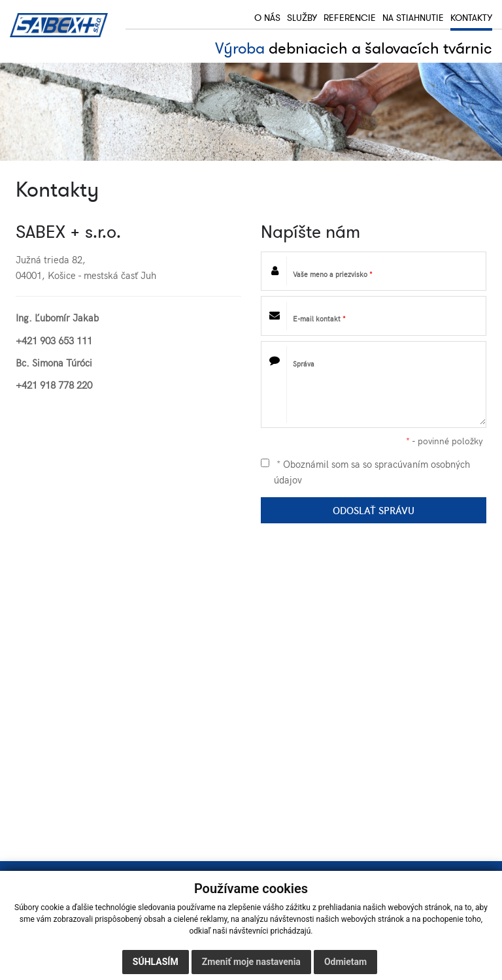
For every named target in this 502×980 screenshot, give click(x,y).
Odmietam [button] (345, 962)
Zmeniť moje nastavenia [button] (251, 962)
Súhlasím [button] (156, 962)
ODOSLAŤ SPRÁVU (374, 510)
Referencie (350, 18)
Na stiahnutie (413, 18)
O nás (267, 18)
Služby (302, 18)
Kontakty (471, 18)
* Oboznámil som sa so (365, 471)
